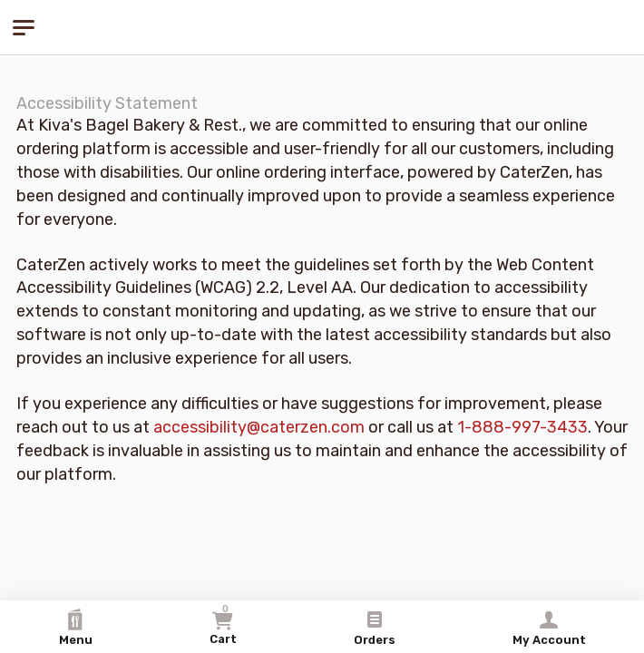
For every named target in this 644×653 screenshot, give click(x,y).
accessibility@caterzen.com (259, 427)
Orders (375, 628)
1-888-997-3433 (522, 427)
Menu (76, 628)
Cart (223, 624)
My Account (549, 628)
